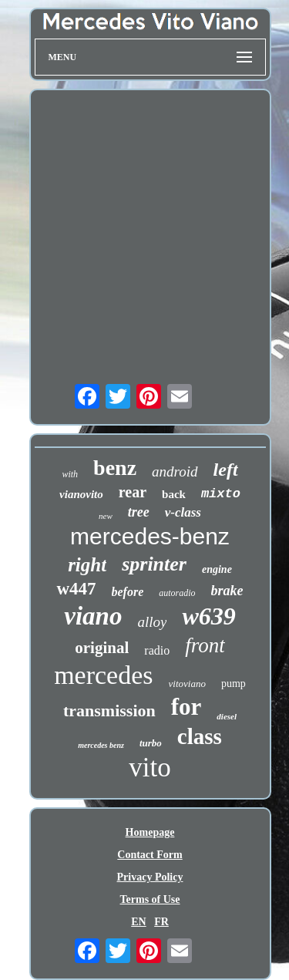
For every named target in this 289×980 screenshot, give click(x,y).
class (200, 736)
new (106, 516)
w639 (208, 616)
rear (133, 492)
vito (150, 768)
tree (139, 512)
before (128, 592)
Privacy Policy (150, 877)
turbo (151, 743)
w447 (76, 589)
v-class (183, 512)
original (102, 648)
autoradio (177, 593)
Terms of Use (150, 899)
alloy (152, 622)
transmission (109, 711)
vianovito (81, 494)
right (87, 565)
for (187, 707)
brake (227, 591)
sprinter (154, 564)
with (70, 474)
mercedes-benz (150, 536)
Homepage (150, 832)
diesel (227, 716)
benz (115, 468)
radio (157, 650)
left (226, 470)
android (175, 471)
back (174, 494)
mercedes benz (101, 745)
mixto (221, 494)
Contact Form (150, 855)
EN (138, 922)
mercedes (103, 675)
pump (234, 684)
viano (93, 616)
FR (161, 922)
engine (217, 569)
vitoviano (187, 684)
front (205, 645)
